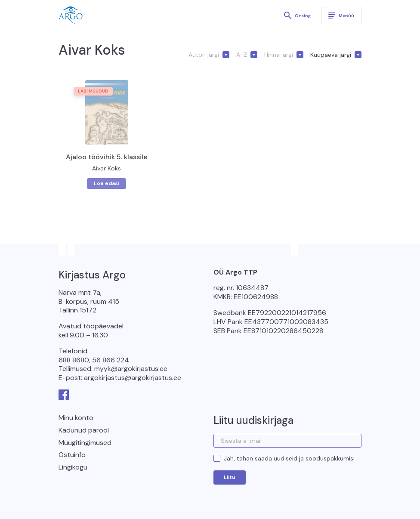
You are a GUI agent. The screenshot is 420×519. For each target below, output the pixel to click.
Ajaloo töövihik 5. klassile (107, 157)
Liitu (230, 477)
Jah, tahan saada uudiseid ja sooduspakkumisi (289, 458)
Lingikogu (73, 467)
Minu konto (76, 418)
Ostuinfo (72, 455)
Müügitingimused (85, 443)
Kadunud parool (84, 430)
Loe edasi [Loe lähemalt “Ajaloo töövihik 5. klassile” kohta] (107, 183)
